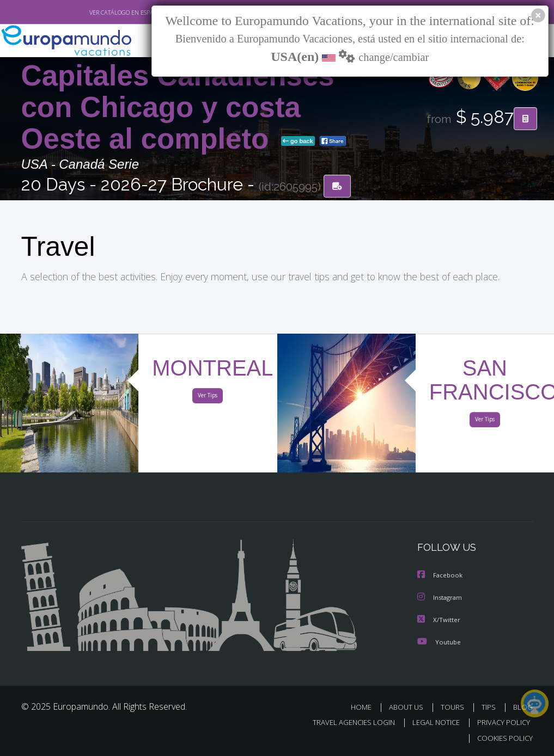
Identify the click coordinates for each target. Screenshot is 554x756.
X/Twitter (439, 620)
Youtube (439, 641)
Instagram (441, 598)
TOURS (455, 707)
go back (298, 142)
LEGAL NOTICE (431, 723)
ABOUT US (410, 707)
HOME (366, 707)
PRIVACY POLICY (501, 723)
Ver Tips (208, 398)
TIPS (491, 707)
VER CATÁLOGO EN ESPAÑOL (102, 13)
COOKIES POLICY (503, 738)
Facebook (441, 576)
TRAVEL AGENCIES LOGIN (346, 723)
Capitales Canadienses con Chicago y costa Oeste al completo (178, 107)
